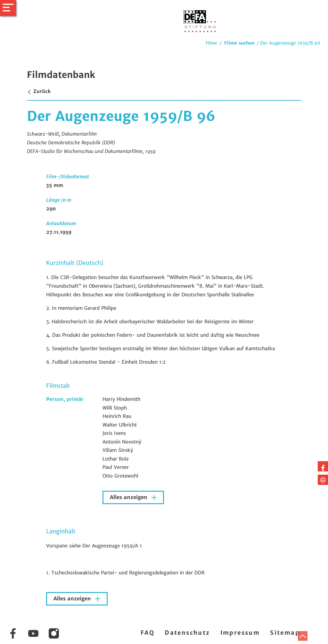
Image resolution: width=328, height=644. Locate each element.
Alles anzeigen (129, 497)
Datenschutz (187, 633)
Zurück (39, 91)
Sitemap (285, 633)
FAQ (148, 633)
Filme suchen (239, 43)
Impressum (240, 633)
